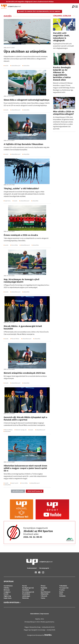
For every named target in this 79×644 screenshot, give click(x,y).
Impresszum (45, 614)
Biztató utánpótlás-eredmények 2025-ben (24, 373)
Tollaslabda (63, 586)
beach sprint (15, 483)
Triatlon (62, 590)
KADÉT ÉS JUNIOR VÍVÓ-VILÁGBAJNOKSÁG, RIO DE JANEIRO (40, 11)
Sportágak (9, 581)
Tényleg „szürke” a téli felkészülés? (21, 188)
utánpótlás (26, 66)
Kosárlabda (26, 594)
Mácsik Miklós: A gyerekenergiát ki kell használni (23, 327)
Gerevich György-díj (21, 430)
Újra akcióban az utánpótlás (25, 51)
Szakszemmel (32, 568)
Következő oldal (35, 491)
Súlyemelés (45, 594)
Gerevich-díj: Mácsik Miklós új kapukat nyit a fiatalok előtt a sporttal (25, 418)
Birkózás (7, 590)
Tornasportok (64, 588)
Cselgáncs (7, 592)
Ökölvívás (25, 598)
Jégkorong (7, 596)
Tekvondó (44, 596)
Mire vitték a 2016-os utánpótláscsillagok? (64, 113)
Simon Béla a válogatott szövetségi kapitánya (26, 100)
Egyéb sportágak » (12, 602)
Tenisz (43, 598)
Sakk (42, 590)
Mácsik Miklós (15, 339)
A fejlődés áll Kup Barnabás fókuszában (23, 144)
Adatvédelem (35, 614)
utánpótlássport (16, 66)
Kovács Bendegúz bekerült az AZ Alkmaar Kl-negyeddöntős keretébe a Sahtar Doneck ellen (62, 74)
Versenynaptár (44, 568)
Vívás (61, 594)
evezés (6, 66)
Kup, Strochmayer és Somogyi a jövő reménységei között (21, 281)
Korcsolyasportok (28, 592)
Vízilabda (62, 596)
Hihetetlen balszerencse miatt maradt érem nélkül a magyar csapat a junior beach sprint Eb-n (25, 468)
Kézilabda (26, 590)
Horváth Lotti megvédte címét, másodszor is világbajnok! (61, 37)
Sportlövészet (46, 592)
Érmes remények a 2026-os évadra (21, 235)
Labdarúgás (26, 596)
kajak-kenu (8, 201)
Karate (25, 586)
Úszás (61, 592)
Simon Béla (14, 245)
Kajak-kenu (8, 598)
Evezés (8, 16)
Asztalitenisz (8, 586)
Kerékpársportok (28, 588)
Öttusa (43, 586)
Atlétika (6, 588)
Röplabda (44, 588)
